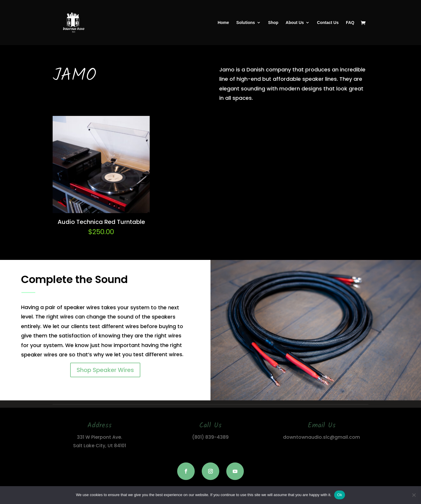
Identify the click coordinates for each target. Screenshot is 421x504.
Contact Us (328, 23)
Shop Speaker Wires (105, 370)
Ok (340, 495)
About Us (295, 23)
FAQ (350, 23)
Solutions (246, 23)
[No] (414, 495)
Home (223, 23)
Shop (273, 23)
